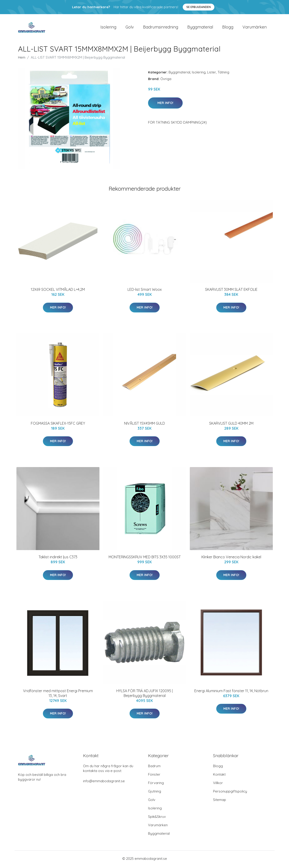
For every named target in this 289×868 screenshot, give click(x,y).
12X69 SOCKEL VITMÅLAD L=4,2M (58, 291)
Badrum (154, 768)
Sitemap (220, 801)
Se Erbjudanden (199, 7)
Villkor (218, 784)
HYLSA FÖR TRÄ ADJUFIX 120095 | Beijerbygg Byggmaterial (144, 695)
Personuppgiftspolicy (230, 793)
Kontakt (219, 776)
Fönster (154, 776)
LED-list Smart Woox (145, 291)
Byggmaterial (200, 28)
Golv (130, 28)
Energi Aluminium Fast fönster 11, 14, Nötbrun (231, 692)
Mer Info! (165, 104)
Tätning (223, 74)
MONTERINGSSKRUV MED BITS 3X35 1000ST (145, 559)
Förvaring (156, 784)
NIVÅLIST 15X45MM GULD (144, 425)
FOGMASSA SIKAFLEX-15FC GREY (58, 425)
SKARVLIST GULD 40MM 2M (231, 425)
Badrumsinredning (161, 28)
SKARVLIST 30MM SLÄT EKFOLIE (231, 291)
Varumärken (255, 28)
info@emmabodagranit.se (104, 783)
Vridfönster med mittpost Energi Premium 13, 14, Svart (58, 695)
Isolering (108, 28)
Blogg (228, 28)
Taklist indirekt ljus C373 (58, 559)
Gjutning (155, 793)
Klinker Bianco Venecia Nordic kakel (231, 559)
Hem (22, 59)
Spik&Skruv (157, 818)
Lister (212, 74)
